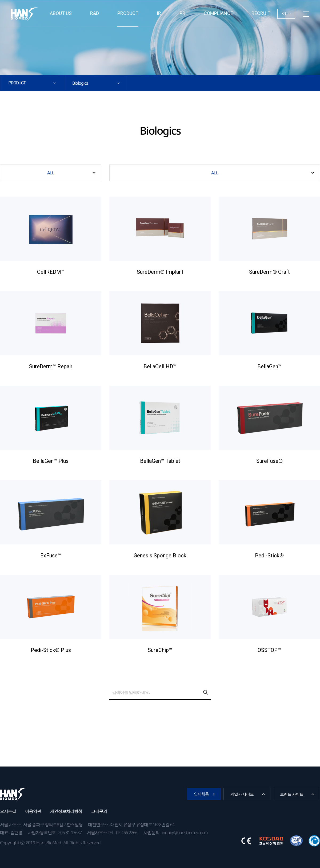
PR (182, 13)
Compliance (218, 13)
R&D (95, 13)
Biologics (80, 83)
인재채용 (201, 794)
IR (159, 13)
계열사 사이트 (242, 794)
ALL (51, 173)
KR (284, 14)
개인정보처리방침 (66, 811)
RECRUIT (261, 13)
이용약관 (33, 811)
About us (61, 13)
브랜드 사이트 (292, 794)
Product (128, 13)
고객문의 (99, 811)
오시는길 (8, 811)
